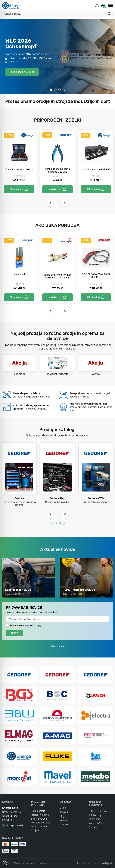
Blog (62, 816)
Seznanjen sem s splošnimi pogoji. (26, 625)
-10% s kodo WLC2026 (22, 72)
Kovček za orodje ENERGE (96, 170)
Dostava (93, 828)
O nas (63, 808)
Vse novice (58, 646)
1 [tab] (51, 90)
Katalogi (64, 812)
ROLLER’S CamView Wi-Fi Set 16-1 (96, 276)
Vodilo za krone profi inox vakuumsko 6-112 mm (57, 276)
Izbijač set (19, 274)
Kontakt (64, 825)
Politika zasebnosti (98, 811)
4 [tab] (64, 90)
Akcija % (35, 830)
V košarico (19, 189)
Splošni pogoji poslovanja (96, 817)
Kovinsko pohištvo (41, 823)
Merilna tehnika (39, 827)
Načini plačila (95, 823)
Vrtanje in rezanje (40, 815)
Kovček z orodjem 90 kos (19, 170)
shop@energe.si (14, 825)
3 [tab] (60, 90)
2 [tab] (55, 90)
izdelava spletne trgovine (87, 863)
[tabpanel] (57, 57)
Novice (63, 820)
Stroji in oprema (39, 819)
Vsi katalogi (58, 523)
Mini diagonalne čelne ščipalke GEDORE (58, 170)
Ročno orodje (38, 811)
